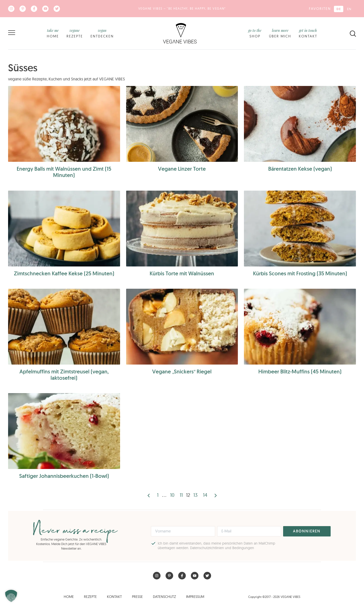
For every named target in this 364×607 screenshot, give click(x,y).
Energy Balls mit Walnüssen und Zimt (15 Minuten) (64, 172)
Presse (137, 597)
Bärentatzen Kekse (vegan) (300, 169)
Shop (255, 33)
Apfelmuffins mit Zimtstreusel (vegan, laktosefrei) (64, 375)
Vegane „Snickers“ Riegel (182, 372)
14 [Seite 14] (205, 495)
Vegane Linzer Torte (182, 169)
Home (53, 33)
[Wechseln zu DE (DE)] (339, 9)
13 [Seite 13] (196, 495)
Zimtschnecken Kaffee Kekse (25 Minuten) (64, 273)
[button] (11, 596)
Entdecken (102, 33)
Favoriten (320, 9)
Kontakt (308, 33)
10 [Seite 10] (172, 495)
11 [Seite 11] (181, 495)
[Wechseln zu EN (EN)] (349, 9)
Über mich (280, 33)
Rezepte (75, 33)
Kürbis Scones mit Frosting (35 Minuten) (300, 273)
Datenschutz (164, 597)
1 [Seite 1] (158, 495)
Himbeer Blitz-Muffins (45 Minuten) (300, 372)
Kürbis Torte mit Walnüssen (182, 273)
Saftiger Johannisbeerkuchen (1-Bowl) (64, 476)
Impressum (195, 597)
